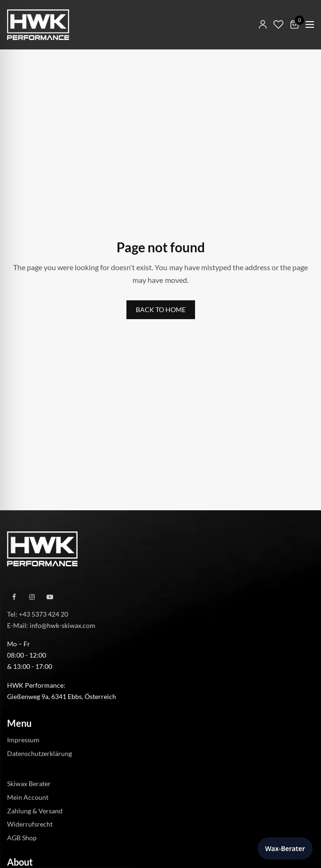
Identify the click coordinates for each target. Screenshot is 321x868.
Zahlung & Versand (35, 810)
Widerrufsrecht (30, 824)
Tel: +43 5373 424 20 (38, 614)
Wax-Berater (285, 848)
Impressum (23, 740)
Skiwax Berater (29, 784)
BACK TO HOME (161, 309)
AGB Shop (22, 838)
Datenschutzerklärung (39, 753)
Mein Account (28, 797)
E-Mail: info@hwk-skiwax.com (51, 625)
